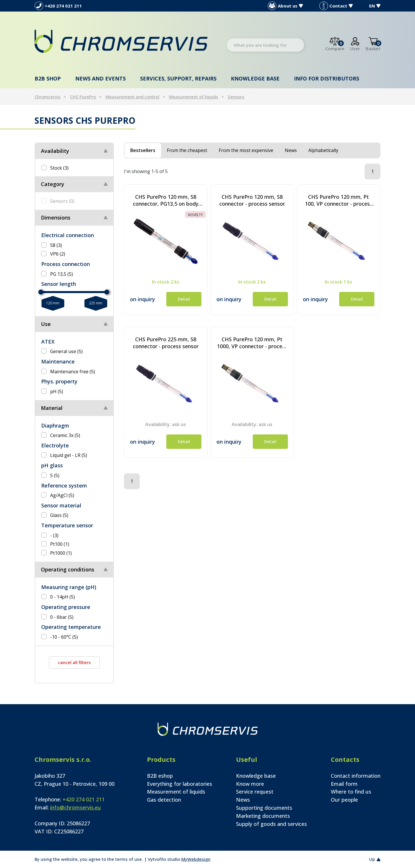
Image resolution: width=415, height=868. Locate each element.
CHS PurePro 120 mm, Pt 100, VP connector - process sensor (339, 200)
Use (46, 324)
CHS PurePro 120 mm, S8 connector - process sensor (252, 200)
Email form (344, 784)
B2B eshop (160, 776)
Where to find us (351, 792)
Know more (250, 784)
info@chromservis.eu (76, 807)
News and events (100, 78)
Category (53, 184)
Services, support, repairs (178, 78)
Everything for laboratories (180, 784)
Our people (344, 800)
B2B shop (48, 78)
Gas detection (164, 800)
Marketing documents (263, 816)
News (243, 800)
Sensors (236, 97)
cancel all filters (74, 662)
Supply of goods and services (271, 824)
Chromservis (48, 97)
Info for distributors (327, 78)
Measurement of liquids (194, 97)
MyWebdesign (196, 859)
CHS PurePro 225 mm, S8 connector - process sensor (166, 343)
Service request (255, 792)
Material (52, 408)
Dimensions (56, 218)
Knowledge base (255, 78)
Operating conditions (68, 569)
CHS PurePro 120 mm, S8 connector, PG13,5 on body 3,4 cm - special (166, 200)
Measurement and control (132, 97)
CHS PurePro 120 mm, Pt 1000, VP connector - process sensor (252, 343)
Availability (55, 151)
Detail (184, 299)
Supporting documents (264, 808)
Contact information (356, 776)
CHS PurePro (83, 97)
